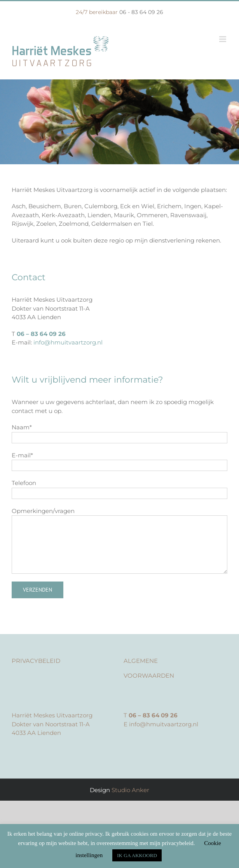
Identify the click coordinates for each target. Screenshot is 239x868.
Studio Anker (130, 790)
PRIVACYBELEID (36, 661)
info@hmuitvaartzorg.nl (68, 342)
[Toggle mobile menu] (223, 39)
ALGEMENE (141, 661)
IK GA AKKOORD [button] (137, 855)
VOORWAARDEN (149, 676)
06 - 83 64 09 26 (141, 12)
